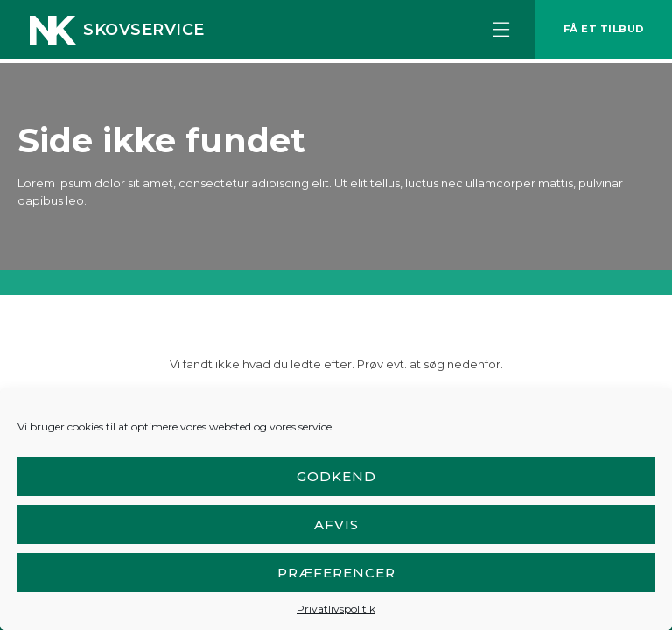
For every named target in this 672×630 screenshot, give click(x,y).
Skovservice (144, 31)
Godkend (336, 476)
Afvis (336, 525)
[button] (492, 32)
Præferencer (336, 573)
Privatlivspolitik (336, 609)
